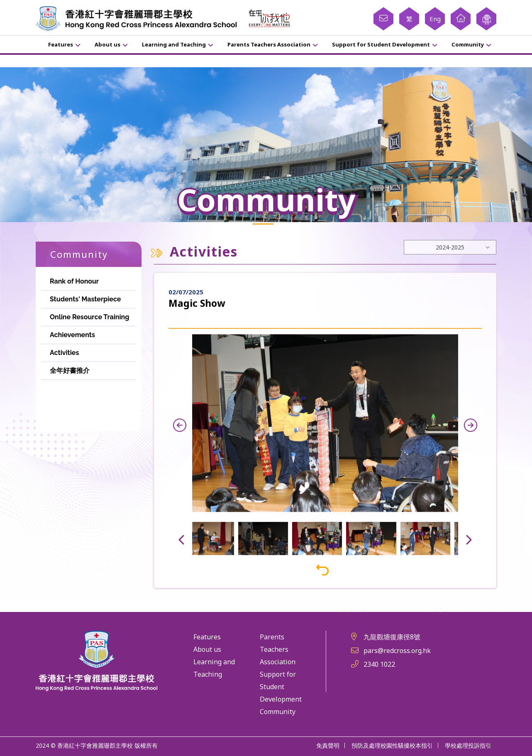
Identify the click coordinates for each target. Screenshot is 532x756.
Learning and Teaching (174, 44)
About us (107, 44)
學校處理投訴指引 (468, 745)
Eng (435, 19)
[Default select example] (450, 247)
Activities (64, 353)
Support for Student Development (381, 44)
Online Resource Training (89, 317)
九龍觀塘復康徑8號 (392, 637)
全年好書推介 (70, 371)
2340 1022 (379, 664)
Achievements (72, 335)
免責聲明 (328, 745)
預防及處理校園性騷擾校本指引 (392, 745)
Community (468, 44)
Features (61, 44)
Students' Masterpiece (85, 299)
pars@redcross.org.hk (397, 651)
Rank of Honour (74, 281)
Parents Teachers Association (269, 44)
